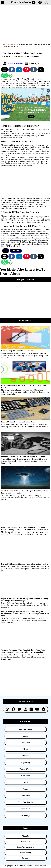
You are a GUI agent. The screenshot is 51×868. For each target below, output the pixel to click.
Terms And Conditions (25, 847)
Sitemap (26, 858)
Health (25, 782)
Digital (25, 749)
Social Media (25, 796)
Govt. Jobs (25, 776)
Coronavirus (26, 743)
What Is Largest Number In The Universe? (18, 351)
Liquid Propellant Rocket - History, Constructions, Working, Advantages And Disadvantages (25, 599)
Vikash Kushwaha (16, 64)
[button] (6, 3)
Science (25, 789)
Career (26, 736)
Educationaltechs (21, 2)
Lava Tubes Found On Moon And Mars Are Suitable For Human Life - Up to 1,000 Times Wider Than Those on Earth (25, 528)
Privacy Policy (25, 852)
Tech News (16, 251)
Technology (26, 815)
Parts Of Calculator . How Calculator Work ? (19, 422)
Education (25, 756)
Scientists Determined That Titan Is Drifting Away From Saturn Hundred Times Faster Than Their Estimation (23, 651)
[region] (25, 23)
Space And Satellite (26, 802)
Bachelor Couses (25, 729)
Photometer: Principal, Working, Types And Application (23, 456)
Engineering (26, 762)
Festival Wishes (26, 769)
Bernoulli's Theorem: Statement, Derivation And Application (25, 564)
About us (25, 836)
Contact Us (26, 841)
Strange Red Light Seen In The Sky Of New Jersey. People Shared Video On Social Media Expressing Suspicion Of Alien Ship (25, 614)
